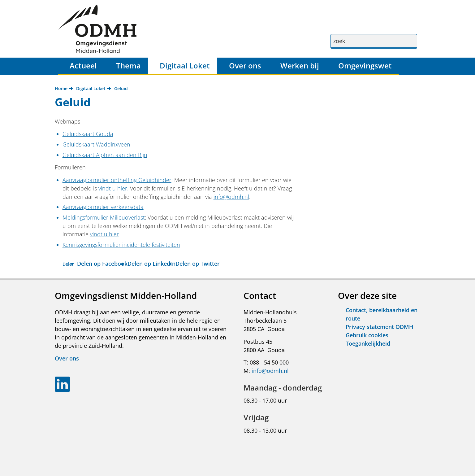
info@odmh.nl (231, 197)
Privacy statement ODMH (380, 327)
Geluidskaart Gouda (88, 134)
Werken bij (300, 66)
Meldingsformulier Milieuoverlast (104, 217)
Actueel (83, 66)
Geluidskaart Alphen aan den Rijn (105, 155)
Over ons (245, 66)
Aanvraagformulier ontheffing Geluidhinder (117, 180)
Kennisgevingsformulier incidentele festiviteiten (121, 245)
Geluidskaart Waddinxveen (96, 144)
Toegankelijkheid (368, 343)
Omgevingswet (365, 66)
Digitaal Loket (185, 66)
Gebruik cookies (367, 335)
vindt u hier (104, 234)
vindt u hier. (113, 188)
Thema (128, 66)
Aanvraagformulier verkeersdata (103, 207)
